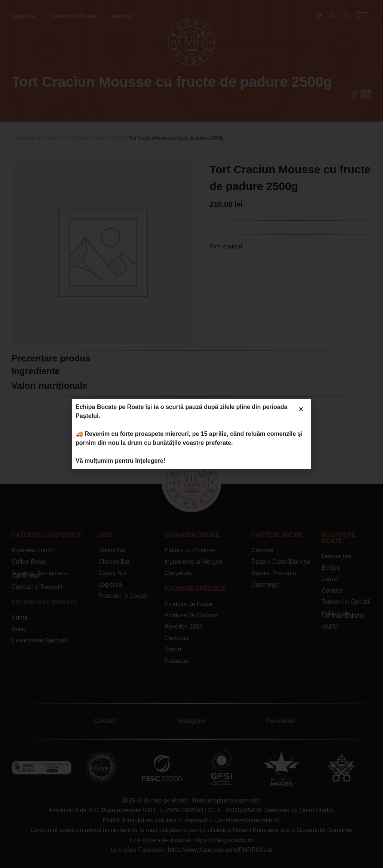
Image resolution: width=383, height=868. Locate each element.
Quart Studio (316, 810)
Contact (332, 591)
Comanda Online (192, 535)
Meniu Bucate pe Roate (102, 138)
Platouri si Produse (190, 550)
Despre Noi (337, 556)
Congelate (178, 573)
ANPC (330, 627)
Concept (263, 550)
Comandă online (58, 138)
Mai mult (128, 16)
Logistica (110, 585)
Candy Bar (113, 573)
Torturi (173, 649)
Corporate (28, 16)
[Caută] (332, 16)
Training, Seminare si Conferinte (40, 574)
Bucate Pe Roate (339, 538)
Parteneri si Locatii (123, 596)
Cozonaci (177, 638)
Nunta (20, 618)
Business (24, 550)
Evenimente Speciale (40, 640)
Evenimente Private (79, 16)
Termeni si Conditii (346, 602)
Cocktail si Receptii (37, 587)
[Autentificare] (345, 16)
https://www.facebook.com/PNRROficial (220, 850)
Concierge (265, 585)
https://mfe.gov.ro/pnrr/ (223, 840)
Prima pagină (25, 138)
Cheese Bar (114, 562)
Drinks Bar (112, 550)
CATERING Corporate (47, 535)
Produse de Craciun (191, 615)
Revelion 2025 (184, 626)
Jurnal (330, 579)
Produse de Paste (188, 604)
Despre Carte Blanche (281, 562)
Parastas (176, 661)
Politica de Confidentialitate (343, 614)
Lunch (45, 550)
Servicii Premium (274, 573)
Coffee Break (29, 562)
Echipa (331, 568)
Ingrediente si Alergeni (194, 562)
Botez (19, 629)
